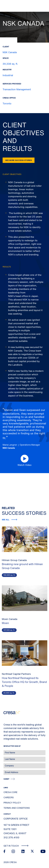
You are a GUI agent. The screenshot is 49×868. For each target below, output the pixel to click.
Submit (6, 779)
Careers (9, 797)
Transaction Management (17, 89)
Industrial (8, 75)
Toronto (7, 103)
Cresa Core (11, 792)
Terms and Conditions (17, 808)
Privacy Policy (12, 803)
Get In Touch (16, 846)
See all (6, 520)
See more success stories (19, 160)
